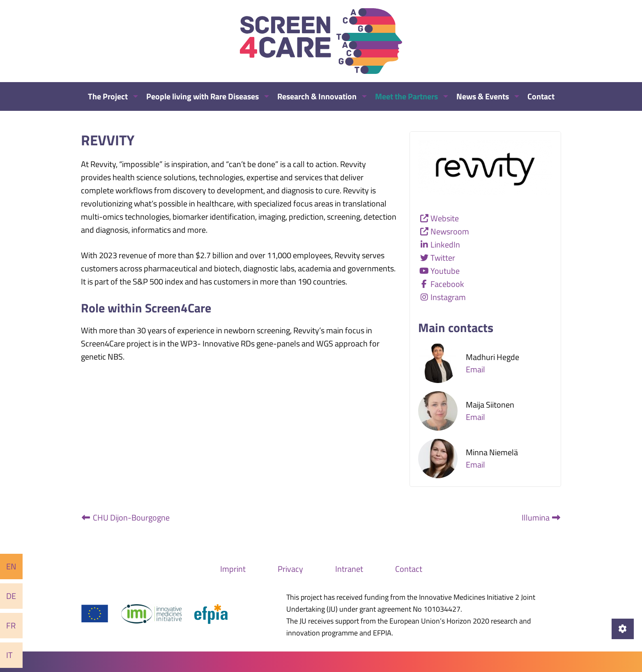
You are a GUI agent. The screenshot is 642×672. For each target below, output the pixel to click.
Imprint (233, 569)
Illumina (542, 517)
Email (475, 369)
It (9, 655)
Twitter (443, 258)
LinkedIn (445, 244)
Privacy (290, 569)
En (11, 566)
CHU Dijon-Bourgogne (125, 517)
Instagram (448, 297)
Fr (11, 625)
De (11, 596)
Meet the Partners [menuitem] (406, 96)
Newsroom (450, 231)
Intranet (349, 569)
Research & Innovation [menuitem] (317, 96)
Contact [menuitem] (541, 96)
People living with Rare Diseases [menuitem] (202, 96)
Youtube (445, 271)
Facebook (447, 284)
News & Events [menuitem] (483, 96)
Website (445, 218)
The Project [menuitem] (108, 96)
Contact (409, 569)
